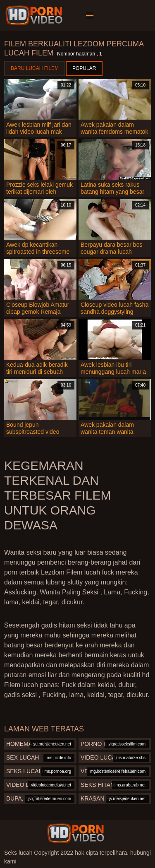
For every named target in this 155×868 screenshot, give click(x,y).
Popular (84, 68)
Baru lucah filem (35, 68)
